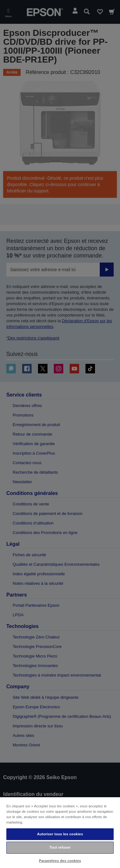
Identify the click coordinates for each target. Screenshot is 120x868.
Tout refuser (60, 847)
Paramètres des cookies (60, 861)
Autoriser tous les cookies (60, 834)
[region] (60, 832)
